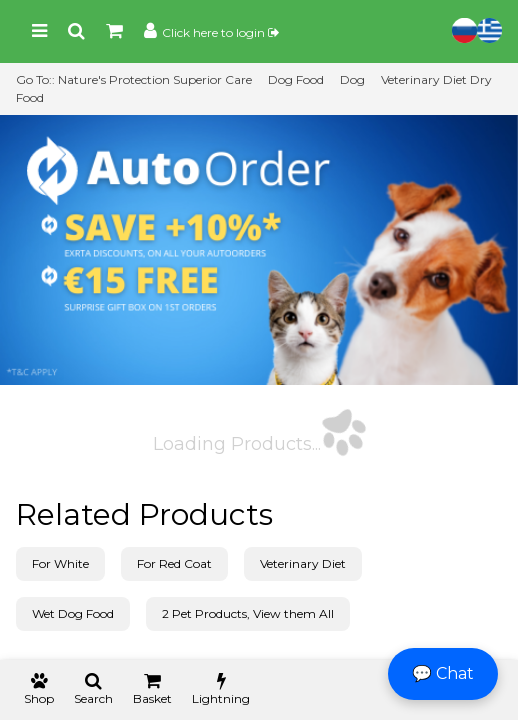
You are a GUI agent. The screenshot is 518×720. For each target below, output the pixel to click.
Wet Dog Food (73, 613)
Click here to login (220, 32)
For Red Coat (174, 563)
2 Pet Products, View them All (248, 613)
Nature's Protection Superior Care (155, 79)
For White (60, 563)
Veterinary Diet (303, 563)
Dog (352, 79)
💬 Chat (443, 673)
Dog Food (296, 79)
